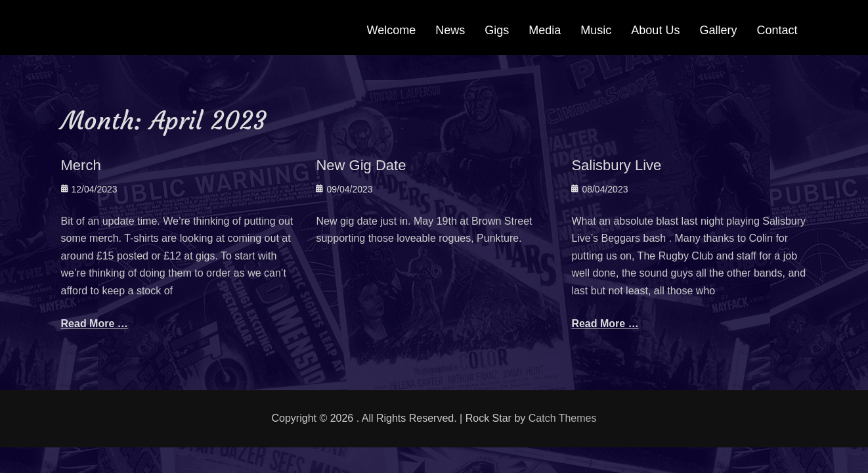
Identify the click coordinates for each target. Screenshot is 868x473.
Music (596, 30)
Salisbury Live (616, 165)
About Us (655, 30)
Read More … (95, 324)
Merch (81, 165)
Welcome (392, 30)
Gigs (497, 30)
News (450, 30)
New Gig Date (361, 165)
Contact (777, 30)
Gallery (718, 30)
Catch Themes (563, 418)
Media (545, 30)
